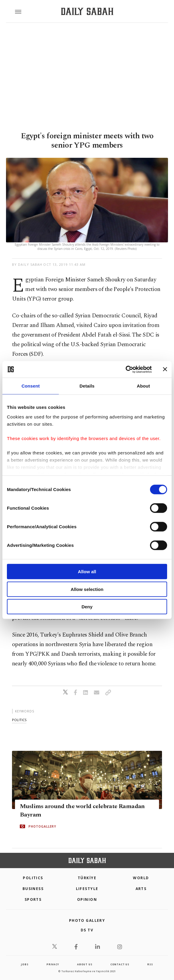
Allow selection (87, 589)
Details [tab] (87, 386)
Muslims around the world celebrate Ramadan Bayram (82, 811)
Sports (33, 899)
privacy (53, 964)
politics (19, 720)
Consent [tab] (31, 386)
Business (33, 889)
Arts (141, 889)
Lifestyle (87, 889)
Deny (87, 607)
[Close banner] (165, 369)
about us (85, 964)
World (141, 878)
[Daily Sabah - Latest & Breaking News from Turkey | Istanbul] (87, 12)
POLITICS (33, 878)
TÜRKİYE (87, 878)
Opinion (87, 899)
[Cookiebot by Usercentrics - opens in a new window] (126, 369)
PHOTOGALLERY (42, 826)
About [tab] (143, 386)
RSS (150, 964)
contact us (120, 964)
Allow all (87, 572)
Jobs (25, 964)
